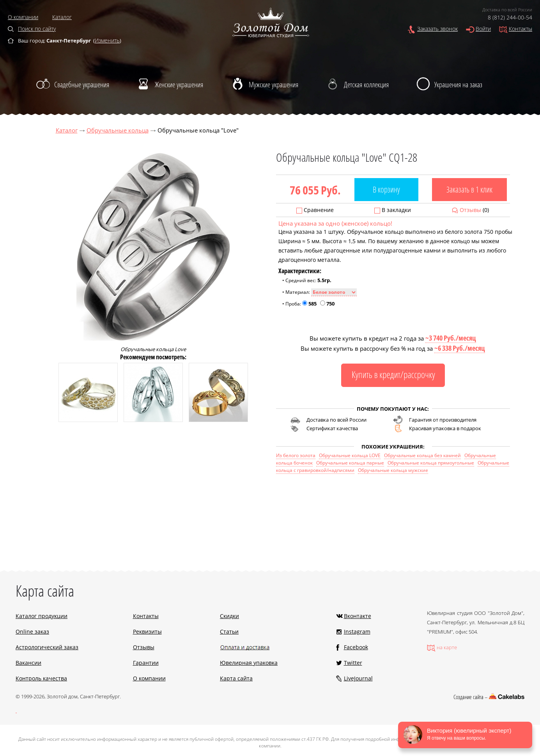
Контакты (521, 29)
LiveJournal (358, 678)
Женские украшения (179, 85)
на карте (447, 647)
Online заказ (32, 631)
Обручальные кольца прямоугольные (431, 463)
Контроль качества (41, 678)
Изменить (107, 40)
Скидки (229, 616)
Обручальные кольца (118, 130)
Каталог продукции (42, 616)
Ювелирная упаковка (249, 663)
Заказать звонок (437, 29)
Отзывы (470, 210)
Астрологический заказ (47, 647)
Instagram (357, 631)
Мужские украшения (274, 85)
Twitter (353, 663)
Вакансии (28, 663)
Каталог (62, 17)
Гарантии (146, 663)
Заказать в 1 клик (469, 189)
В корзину (386, 189)
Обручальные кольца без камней (422, 455)
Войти (483, 29)
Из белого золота (296, 455)
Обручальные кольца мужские (393, 470)
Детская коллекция (366, 85)
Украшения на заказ (458, 85)
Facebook (356, 647)
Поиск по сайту (37, 29)
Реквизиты (147, 631)
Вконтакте (358, 616)
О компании (23, 17)
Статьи (229, 631)
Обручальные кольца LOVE (350, 455)
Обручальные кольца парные (350, 463)
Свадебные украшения (82, 85)
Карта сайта (236, 678)
